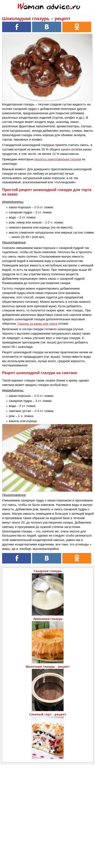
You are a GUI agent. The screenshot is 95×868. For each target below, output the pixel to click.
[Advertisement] (47, 812)
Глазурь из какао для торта (37, 324)
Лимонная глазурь (48, 619)
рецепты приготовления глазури (58, 159)
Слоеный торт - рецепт (48, 714)
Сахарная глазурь (48, 571)
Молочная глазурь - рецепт (48, 667)
